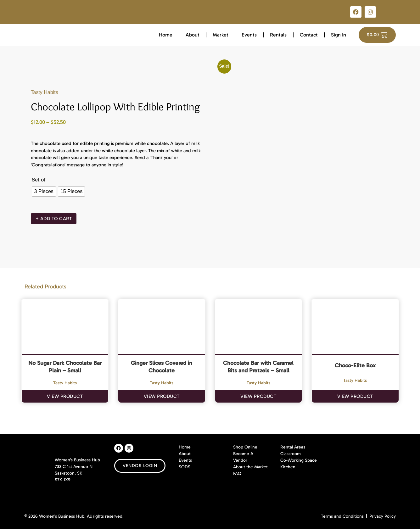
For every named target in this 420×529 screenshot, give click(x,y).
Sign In (339, 35)
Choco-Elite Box (355, 365)
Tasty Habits (45, 92)
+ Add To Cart (54, 219)
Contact (309, 35)
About (193, 35)
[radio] (44, 192)
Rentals (278, 35)
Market (221, 35)
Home (166, 35)
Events (249, 35)
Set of (39, 180)
